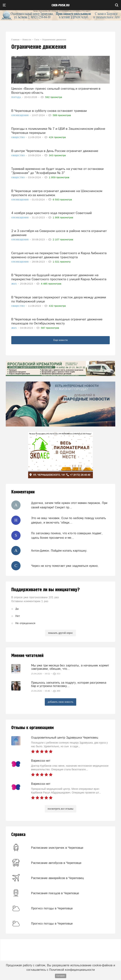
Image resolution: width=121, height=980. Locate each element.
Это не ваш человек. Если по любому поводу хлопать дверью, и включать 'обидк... (68, 520)
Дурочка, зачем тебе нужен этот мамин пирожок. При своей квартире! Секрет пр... (69, 505)
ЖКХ (14, 284)
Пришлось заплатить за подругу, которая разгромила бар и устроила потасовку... (69, 684)
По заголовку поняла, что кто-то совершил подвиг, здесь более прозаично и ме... (67, 535)
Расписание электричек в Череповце (57, 848)
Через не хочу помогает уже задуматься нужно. (65, 566)
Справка (18, 835)
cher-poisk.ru (61, 5)
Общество (18, 137)
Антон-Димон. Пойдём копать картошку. (59, 551)
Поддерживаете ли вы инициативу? (46, 590)
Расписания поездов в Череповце (55, 893)
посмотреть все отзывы (61, 809)
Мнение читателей (27, 656)
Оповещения (20, 115)
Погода (16, 97)
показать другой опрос (60, 633)
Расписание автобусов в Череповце (56, 863)
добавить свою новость (60, 702)
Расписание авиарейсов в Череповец (57, 878)
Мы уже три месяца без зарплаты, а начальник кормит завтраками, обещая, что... (70, 667)
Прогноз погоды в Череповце (52, 908)
